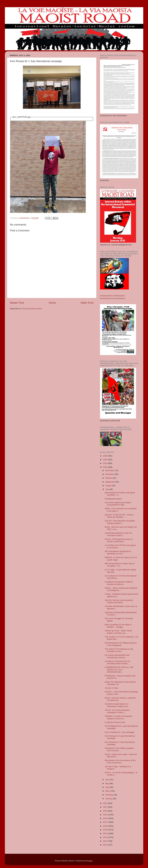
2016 (105, 826)
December (110, 470)
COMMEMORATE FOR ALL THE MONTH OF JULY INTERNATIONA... (119, 670)
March (108, 791)
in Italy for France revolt (115, 722)
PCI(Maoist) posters (113, 499)
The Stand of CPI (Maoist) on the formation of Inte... (119, 650)
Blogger (89, 861)
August (109, 486)
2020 (105, 811)
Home (52, 303)
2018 (105, 818)
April (108, 787)
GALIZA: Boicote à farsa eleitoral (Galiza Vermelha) (119, 601)
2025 (105, 460)
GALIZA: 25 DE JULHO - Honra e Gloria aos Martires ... (119, 516)
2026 (105, 456)
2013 (105, 837)
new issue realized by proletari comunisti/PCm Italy (118, 504)
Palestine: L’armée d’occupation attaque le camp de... (119, 717)
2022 (105, 803)
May (107, 783)
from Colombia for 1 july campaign (120, 732)
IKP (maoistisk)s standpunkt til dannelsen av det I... (118, 553)
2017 (105, 822)
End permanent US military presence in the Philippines (121, 644)
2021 (105, 807)
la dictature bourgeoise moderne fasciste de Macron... (119, 583)
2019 (105, 815)
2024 (105, 463)
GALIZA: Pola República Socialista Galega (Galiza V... (120, 522)
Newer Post (17, 303)
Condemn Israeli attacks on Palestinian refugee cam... (117, 705)
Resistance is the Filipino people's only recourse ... (119, 749)
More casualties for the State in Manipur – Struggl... (118, 626)
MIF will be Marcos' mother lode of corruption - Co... (120, 565)
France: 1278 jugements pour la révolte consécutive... (119, 540)
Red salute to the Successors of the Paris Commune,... (120, 761)
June (108, 780)
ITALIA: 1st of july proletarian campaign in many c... (117, 711)
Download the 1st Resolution (112, 296)
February (110, 795)
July (107, 489)
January (109, 799)
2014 (105, 833)
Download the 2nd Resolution (113, 298)
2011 (105, 845)
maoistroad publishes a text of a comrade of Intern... (119, 534)
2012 (105, 841)
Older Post (87, 303)
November (110, 474)
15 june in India (111, 688)
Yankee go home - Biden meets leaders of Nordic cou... (118, 632)
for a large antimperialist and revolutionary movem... (117, 656)
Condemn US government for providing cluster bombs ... (117, 662)
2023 (105, 467)
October (109, 478)
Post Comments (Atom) (32, 309)
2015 (105, 830)
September (110, 482)
